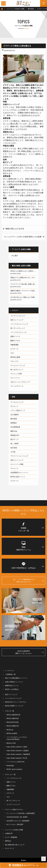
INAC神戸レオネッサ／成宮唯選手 (18, 821)
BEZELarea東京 (12, 733)
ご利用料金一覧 (10, 674)
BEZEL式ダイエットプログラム (16, 702)
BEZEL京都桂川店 (13, 726)
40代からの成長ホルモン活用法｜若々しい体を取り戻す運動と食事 (24, 271)
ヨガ (12, 353)
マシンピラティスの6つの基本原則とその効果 (23, 237)
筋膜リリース (15, 336)
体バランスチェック (18, 328)
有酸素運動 (14, 345)
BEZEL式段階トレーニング (14, 706)
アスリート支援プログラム (14, 810)
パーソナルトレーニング (19, 324)
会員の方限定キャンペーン (14, 682)
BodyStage (10, 766)
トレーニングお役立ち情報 (14, 830)
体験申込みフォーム (12, 686)
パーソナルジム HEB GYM (15, 762)
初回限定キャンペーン (25, 865)
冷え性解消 (14, 415)
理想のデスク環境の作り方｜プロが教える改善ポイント (24, 278)
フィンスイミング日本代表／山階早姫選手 (21, 813)
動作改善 (14, 419)
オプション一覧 (10, 774)
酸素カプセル (15, 341)
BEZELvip (10, 730)
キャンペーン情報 (17, 464)
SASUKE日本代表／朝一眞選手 (17, 817)
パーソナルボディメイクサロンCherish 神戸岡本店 (17, 738)
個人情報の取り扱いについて (15, 845)
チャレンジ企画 (16, 374)
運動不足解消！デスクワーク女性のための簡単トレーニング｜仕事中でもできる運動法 (24, 291)
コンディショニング (18, 316)
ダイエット (14, 406)
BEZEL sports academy (14, 769)
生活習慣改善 (15, 427)
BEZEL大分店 (11, 743)
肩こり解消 (14, 444)
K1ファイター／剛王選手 (15, 824)
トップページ (10, 671)
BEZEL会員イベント (18, 477)
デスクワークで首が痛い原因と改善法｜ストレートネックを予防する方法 (24, 284)
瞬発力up (14, 431)
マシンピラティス (17, 386)
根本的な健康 (15, 357)
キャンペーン (15, 378)
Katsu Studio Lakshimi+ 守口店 (17, 758)
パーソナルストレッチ (19, 332)
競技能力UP (15, 435)
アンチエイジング (17, 402)
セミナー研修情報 (11, 837)
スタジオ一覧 (10, 711)
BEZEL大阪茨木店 (13, 718)
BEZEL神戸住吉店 (13, 722)
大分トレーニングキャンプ (20, 382)
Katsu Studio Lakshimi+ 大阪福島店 (18, 754)
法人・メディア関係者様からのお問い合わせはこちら (28, 581)
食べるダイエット (17, 370)
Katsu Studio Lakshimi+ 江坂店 (17, 747)
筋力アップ (14, 439)
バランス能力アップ (18, 410)
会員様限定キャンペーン (19, 473)
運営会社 (8, 841)
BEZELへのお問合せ (12, 689)
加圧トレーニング (17, 320)
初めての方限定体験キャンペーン (16, 678)
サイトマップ (10, 848)
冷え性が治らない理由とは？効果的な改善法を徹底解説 (24, 297)
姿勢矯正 (14, 423)
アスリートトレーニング (19, 456)
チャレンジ (14, 468)
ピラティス (14, 349)
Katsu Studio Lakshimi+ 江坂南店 (18, 751)
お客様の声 (9, 833)
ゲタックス (14, 361)
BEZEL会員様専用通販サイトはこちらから (29, 652)
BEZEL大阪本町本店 (13, 715)
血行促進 (14, 448)
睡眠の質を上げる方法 (15, 229)
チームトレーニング (18, 365)
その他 (13, 452)
